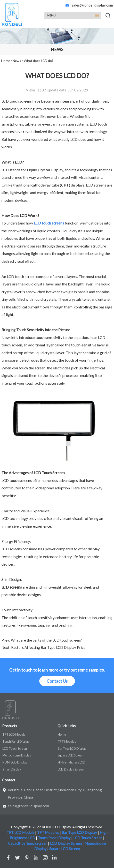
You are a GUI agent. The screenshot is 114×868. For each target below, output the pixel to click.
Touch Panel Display (16, 742)
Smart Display (12, 769)
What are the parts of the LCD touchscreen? (46, 640)
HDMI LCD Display (15, 762)
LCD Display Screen (71, 769)
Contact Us (57, 681)
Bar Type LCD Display (72, 749)
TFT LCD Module (14, 735)
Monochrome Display (17, 755)
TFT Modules (67, 742)
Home (62, 735)
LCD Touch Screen (15, 749)
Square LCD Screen (70, 755)
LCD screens (12, 587)
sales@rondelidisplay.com (92, 5)
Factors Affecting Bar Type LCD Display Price (48, 647)
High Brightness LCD (72, 762)
